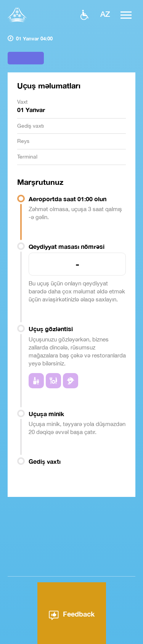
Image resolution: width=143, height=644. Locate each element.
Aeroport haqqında (56, 637)
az (105, 14)
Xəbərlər (103, 637)
